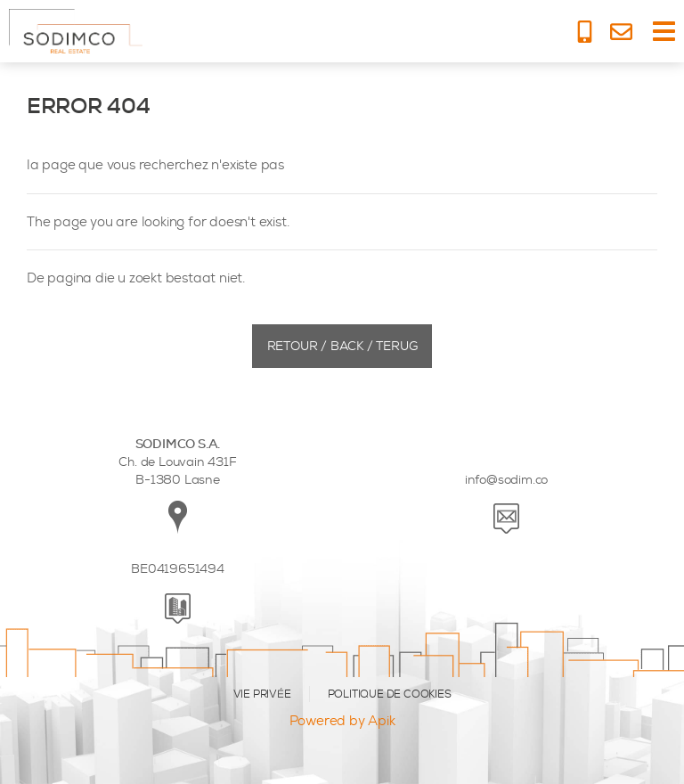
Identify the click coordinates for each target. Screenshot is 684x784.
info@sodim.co (506, 480)
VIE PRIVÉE (262, 694)
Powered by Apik (342, 721)
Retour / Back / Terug (342, 346)
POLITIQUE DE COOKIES (390, 694)
